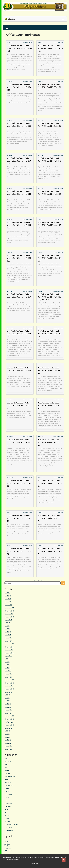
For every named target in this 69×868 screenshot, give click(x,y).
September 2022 (9, 725)
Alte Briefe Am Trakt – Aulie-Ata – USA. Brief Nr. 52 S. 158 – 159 (50, 87)
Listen (6, 800)
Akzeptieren (34, 864)
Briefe (6, 767)
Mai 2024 (7, 665)
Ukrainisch (8, 848)
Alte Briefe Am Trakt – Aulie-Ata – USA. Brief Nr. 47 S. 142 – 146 (20, 194)
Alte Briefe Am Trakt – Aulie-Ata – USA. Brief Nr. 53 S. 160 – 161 (20, 87)
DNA (6, 779)
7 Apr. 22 (40, 512)
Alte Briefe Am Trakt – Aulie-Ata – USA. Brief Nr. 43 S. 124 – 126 (20, 258)
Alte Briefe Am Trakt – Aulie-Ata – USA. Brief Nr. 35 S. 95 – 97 (19, 406)
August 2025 (8, 620)
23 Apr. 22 (40, 365)
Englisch (7, 844)
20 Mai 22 (40, 120)
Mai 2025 (7, 629)
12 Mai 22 (40, 188)
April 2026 (8, 596)
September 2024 (9, 653)
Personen (7, 815)
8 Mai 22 (40, 219)
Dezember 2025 (9, 608)
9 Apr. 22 (10, 512)
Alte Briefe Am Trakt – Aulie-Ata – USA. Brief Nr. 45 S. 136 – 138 (20, 225)
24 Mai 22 (40, 81)
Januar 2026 (8, 605)
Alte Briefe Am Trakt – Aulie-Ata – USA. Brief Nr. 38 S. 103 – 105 (50, 334)
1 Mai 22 (40, 291)
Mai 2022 (7, 737)
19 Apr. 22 (40, 400)
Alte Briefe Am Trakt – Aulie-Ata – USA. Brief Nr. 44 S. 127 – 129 (50, 225)
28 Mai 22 (40, 43)
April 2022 (8, 740)
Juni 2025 (8, 626)
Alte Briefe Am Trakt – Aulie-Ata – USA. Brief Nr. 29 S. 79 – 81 (19, 518)
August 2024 (8, 656)
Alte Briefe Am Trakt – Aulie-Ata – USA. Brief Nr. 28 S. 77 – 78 (50, 518)
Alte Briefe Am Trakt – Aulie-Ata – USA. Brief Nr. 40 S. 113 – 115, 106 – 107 (50, 297)
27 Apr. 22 (40, 328)
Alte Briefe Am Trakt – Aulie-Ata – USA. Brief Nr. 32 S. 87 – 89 (50, 442)
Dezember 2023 (9, 680)
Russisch (7, 846)
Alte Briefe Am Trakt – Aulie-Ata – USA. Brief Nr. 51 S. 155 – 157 (20, 126)
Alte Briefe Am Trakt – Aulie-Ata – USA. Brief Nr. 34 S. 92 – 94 (50, 406)
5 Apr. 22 (10, 546)
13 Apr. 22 (10, 478)
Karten (7, 791)
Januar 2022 (8, 749)
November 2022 (9, 719)
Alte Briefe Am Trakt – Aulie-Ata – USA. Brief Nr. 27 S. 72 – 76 (19, 551)
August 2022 (8, 728)
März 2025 (8, 635)
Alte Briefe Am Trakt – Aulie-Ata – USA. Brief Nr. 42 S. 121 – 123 (50, 258)
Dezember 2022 (9, 716)
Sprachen (7, 821)
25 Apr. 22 (10, 365)
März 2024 (8, 671)
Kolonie (7, 797)
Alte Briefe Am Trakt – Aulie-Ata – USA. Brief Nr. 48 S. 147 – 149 (50, 161)
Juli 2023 (7, 695)
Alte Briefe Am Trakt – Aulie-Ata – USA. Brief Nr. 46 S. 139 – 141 (50, 194)
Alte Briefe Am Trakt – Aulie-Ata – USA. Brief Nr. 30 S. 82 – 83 (50, 483)
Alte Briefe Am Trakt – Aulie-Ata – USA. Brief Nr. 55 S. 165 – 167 (20, 48)
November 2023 (9, 683)
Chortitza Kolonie (10, 776)
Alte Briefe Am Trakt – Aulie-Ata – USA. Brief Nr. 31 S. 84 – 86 (19, 483)
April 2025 (8, 632)
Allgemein (8, 761)
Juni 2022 (8, 734)
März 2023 (8, 707)
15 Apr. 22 (40, 437)
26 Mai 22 (10, 81)
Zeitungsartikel (9, 830)
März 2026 (8, 599)
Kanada (7, 788)
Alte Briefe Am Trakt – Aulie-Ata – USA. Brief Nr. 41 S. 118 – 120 (20, 297)
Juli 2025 (7, 623)
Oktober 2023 (9, 686)
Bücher (7, 770)
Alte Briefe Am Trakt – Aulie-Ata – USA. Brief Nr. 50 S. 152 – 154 (50, 126)
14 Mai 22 (10, 188)
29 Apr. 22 (10, 328)
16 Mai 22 (40, 155)
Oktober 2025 (9, 614)
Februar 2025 (9, 638)
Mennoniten (8, 803)
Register (7, 818)
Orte (6, 812)
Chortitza (7, 773)
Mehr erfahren (14, 860)
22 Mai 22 (10, 120)
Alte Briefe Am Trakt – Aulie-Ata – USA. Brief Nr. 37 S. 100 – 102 (20, 371)
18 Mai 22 (10, 155)
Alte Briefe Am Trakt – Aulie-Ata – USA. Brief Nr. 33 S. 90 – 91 (19, 442)
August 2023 (8, 692)
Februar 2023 (9, 710)
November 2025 (9, 611)
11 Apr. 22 (40, 478)
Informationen (9, 785)
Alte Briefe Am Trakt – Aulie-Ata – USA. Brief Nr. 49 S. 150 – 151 (20, 161)
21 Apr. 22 (10, 400)
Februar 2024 (9, 674)
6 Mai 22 (10, 252)
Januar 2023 (8, 713)
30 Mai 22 (10, 43)
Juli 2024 (7, 659)
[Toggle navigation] (63, 19)
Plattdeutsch (8, 850)
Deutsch (7, 842)
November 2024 (9, 647)
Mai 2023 (7, 701)
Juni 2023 (8, 698)
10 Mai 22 (10, 219)
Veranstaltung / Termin (11, 824)
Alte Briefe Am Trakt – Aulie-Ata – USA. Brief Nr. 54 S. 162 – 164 (50, 48)
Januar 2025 (8, 641)
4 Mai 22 (40, 252)
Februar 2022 (9, 746)
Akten (6, 758)
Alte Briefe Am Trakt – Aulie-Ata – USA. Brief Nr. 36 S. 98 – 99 (50, 371)
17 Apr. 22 (10, 437)
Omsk (6, 809)
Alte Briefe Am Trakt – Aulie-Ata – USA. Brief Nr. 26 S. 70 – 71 (50, 551)
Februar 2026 (9, 602)
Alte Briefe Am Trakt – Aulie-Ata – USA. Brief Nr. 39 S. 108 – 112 (20, 334)
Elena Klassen (28, 43)
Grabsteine (8, 782)
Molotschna (8, 806)
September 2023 (9, 689)
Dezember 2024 (9, 644)
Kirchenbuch (8, 794)
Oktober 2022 (9, 722)
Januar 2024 (8, 677)
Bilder (6, 764)
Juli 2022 (7, 731)
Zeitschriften (8, 827)
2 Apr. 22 (40, 546)
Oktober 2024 (9, 650)
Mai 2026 (7, 593)
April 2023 (8, 704)
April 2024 (8, 668)
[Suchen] (63, 583)
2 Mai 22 (10, 291)
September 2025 (9, 617)
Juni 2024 (8, 662)
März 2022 (8, 743)
